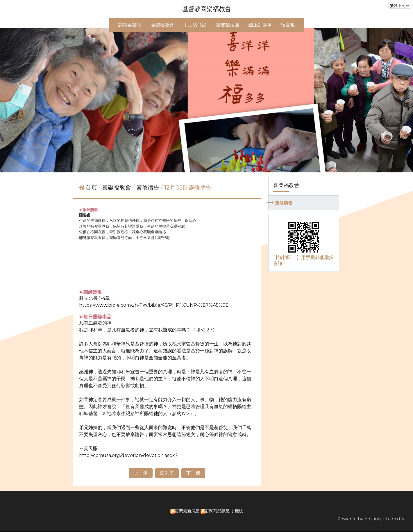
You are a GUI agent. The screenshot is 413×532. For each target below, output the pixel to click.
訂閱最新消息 (187, 511)
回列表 (167, 473)
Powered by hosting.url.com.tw (371, 519)
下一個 (193, 473)
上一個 (141, 473)
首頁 (91, 188)
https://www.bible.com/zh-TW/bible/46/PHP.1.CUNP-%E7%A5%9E (154, 305)
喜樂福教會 (117, 188)
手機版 (237, 511)
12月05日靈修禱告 (188, 188)
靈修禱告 (284, 203)
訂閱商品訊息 (217, 511)
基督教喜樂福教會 (207, 9)
